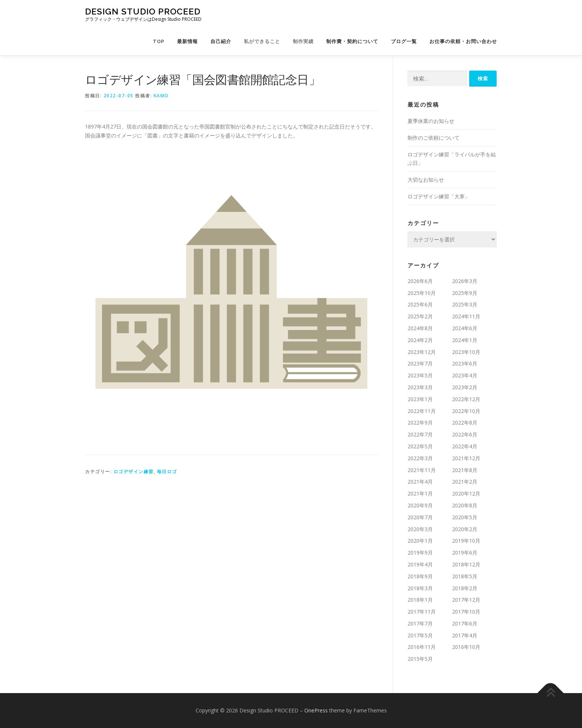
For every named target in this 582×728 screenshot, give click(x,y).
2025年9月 (465, 293)
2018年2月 (465, 588)
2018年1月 (420, 600)
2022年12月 (466, 399)
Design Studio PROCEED (143, 11)
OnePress (316, 710)
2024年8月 (420, 328)
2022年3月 (420, 458)
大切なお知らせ (426, 180)
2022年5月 (420, 446)
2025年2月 (420, 316)
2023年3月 (420, 387)
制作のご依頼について (434, 138)
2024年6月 (465, 328)
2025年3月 (465, 304)
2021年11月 (422, 470)
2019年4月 (420, 564)
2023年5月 (420, 375)
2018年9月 (420, 576)
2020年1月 (420, 541)
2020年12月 (466, 493)
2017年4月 (465, 635)
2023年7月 (420, 363)
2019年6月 (465, 552)
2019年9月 (420, 552)
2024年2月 (420, 340)
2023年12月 (422, 352)
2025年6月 (420, 304)
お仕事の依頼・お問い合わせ (463, 41)
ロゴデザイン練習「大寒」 (439, 196)
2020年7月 (420, 517)
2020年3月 (420, 529)
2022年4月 (465, 446)
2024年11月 (466, 316)
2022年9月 (420, 422)
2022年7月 (420, 434)
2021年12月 (466, 458)
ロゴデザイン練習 (134, 472)
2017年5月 (420, 635)
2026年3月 (465, 281)
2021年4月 (420, 482)
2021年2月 (465, 482)
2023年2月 (465, 387)
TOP (159, 41)
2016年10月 (466, 647)
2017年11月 (422, 612)
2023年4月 (465, 375)
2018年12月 (466, 564)
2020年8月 (465, 505)
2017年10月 (466, 612)
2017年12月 (466, 600)
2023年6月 (465, 363)
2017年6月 (465, 623)
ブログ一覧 (404, 41)
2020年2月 (465, 529)
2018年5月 (465, 576)
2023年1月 (420, 399)
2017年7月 (420, 623)
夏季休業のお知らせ (431, 121)
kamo (161, 96)
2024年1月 (465, 340)
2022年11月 (422, 411)
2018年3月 (420, 588)
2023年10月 (466, 352)
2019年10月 (466, 541)
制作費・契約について (352, 41)
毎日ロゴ (167, 472)
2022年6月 (465, 434)
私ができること (262, 41)
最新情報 (187, 41)
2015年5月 (420, 659)
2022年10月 (466, 411)
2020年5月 (465, 517)
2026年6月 (420, 281)
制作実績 (303, 41)
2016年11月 (422, 647)
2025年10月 (422, 293)
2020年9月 (420, 505)
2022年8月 (465, 422)
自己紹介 (221, 41)
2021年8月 (465, 470)
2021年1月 (420, 493)
